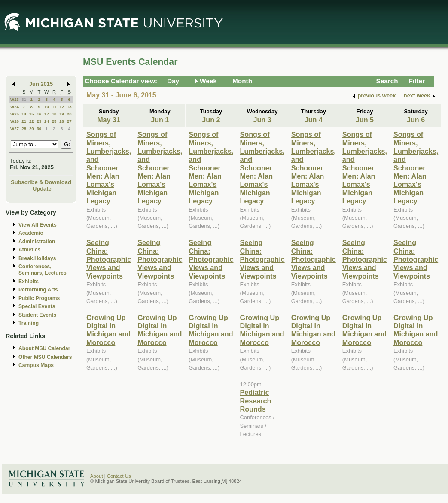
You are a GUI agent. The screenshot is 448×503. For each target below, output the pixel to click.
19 (62, 114)
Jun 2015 (41, 84)
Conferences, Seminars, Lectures (43, 270)
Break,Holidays (37, 258)
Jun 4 (314, 120)
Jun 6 (416, 120)
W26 (15, 121)
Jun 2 (211, 120)
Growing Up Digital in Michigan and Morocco (108, 330)
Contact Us (119, 476)
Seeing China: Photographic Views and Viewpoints (109, 259)
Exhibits (29, 282)
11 (54, 107)
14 (24, 114)
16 (39, 114)
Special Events (37, 306)
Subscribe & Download (41, 182)
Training (29, 323)
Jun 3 (262, 120)
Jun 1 (160, 120)
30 (39, 129)
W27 (15, 129)
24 (47, 121)
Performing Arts (38, 290)
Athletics (29, 250)
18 (54, 114)
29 (32, 129)
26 (62, 121)
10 (47, 107)
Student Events (37, 315)
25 (54, 121)
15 (32, 114)
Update (42, 189)
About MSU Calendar (44, 348)
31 (24, 99)
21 (24, 121)
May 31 (109, 120)
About (97, 476)
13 (69, 107)
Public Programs (39, 298)
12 (62, 107)
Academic (31, 233)
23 (39, 121)
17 (47, 114)
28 (24, 129)
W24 (15, 107)
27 (69, 121)
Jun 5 (365, 120)
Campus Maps (36, 365)
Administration (37, 242)
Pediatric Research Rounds (256, 401)
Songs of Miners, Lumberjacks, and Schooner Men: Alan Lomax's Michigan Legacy (109, 168)
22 (32, 121)
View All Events (38, 225)
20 (69, 114)
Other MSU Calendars (45, 357)
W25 (15, 114)
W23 (15, 99)
